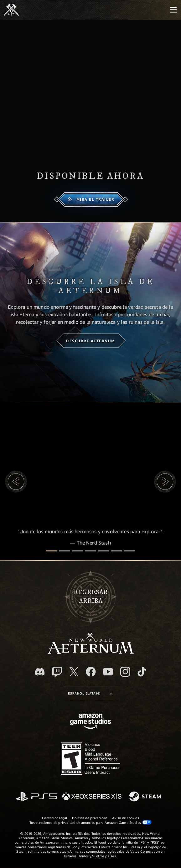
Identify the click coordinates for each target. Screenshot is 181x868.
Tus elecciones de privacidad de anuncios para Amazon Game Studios (90, 822)
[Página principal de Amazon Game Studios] (90, 722)
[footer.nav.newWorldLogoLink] (91, 652)
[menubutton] (173, 10)
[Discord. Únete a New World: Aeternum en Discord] (40, 672)
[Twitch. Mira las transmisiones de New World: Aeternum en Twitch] (57, 672)
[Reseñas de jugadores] (116, 551)
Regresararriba (91, 597)
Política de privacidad (90, 818)
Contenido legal (54, 818)
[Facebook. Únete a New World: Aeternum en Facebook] (91, 672)
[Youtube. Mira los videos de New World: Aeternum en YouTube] (108, 672)
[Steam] (146, 797)
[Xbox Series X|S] (92, 797)
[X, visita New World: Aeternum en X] (74, 672)
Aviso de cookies (126, 818)
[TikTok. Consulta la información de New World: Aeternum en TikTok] (142, 672)
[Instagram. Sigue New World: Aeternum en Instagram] (125, 672)
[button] (16, 482)
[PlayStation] (37, 797)
